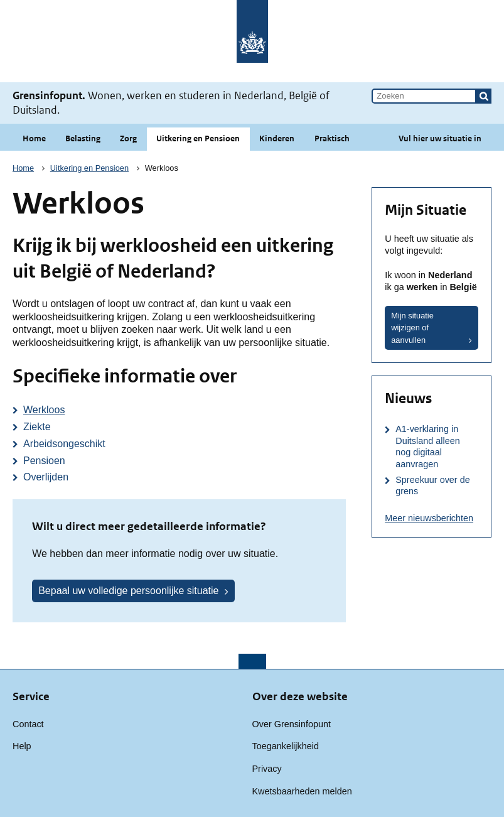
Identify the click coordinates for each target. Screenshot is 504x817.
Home (34, 138)
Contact (28, 724)
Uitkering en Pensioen (198, 138)
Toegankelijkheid (286, 746)
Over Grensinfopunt (292, 724)
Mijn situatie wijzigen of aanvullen (412, 327)
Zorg (128, 138)
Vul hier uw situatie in (440, 138)
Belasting (83, 138)
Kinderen (277, 138)
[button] (484, 96)
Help (22, 746)
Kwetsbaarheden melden (302, 791)
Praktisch (332, 138)
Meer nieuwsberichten (429, 518)
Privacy (267, 769)
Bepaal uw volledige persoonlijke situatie (128, 591)
